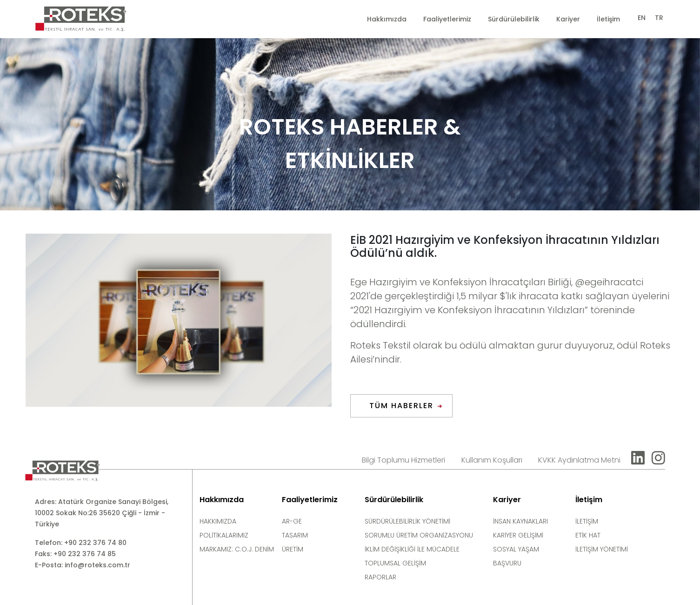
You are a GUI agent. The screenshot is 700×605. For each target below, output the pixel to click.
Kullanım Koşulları (492, 460)
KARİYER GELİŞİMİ (518, 535)
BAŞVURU (507, 563)
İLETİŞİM (587, 521)
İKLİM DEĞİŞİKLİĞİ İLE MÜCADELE (412, 549)
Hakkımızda (387, 19)
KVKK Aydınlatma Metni (579, 460)
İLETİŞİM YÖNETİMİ (602, 549)
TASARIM (295, 535)
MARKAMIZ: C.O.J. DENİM (237, 549)
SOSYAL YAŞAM (516, 549)
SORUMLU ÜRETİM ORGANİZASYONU (419, 535)
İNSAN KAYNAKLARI (520, 521)
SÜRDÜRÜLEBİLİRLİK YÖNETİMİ (407, 521)
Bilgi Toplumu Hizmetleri (403, 460)
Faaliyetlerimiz (447, 19)
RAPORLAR (380, 577)
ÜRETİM (293, 549)
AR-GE (292, 521)
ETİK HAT (588, 535)
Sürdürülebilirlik (514, 19)
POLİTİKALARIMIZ (224, 535)
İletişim (608, 19)
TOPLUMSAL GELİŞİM (395, 563)
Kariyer (568, 19)
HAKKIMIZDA (218, 521)
